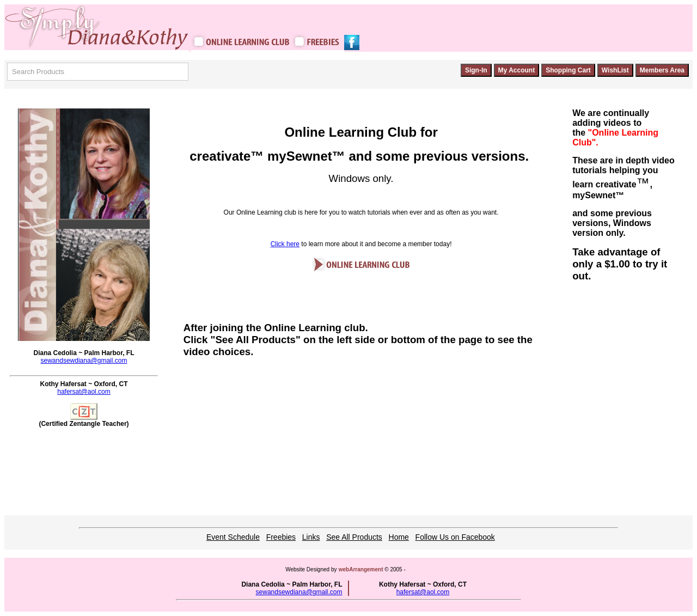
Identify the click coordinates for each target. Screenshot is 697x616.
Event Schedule (233, 537)
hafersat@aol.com (84, 392)
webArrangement (361, 569)
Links (311, 537)
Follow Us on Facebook (455, 537)
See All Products (354, 537)
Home (399, 537)
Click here (285, 244)
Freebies (281, 537)
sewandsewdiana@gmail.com (84, 361)
